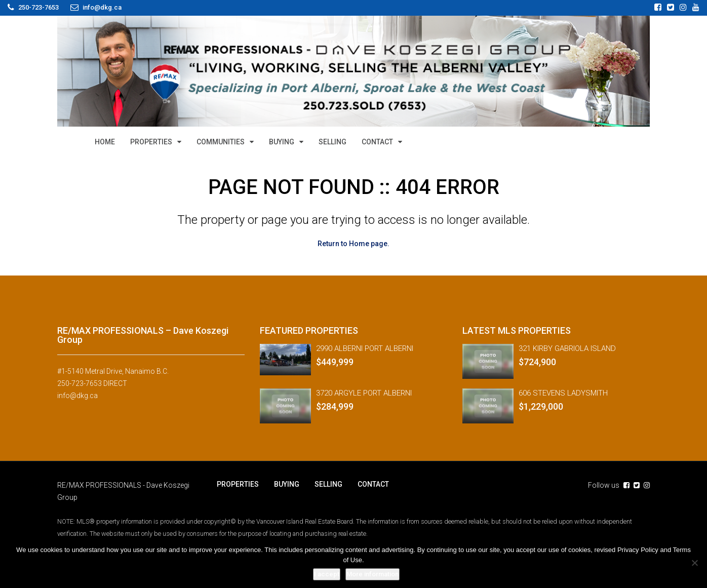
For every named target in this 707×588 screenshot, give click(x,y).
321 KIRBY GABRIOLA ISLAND (567, 348)
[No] (694, 563)
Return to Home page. (354, 244)
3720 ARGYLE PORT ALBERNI (364, 393)
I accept (327, 574)
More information (372, 574)
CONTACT (377, 142)
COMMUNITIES (221, 142)
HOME (105, 142)
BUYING (282, 142)
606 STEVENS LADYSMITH (563, 393)
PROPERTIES (151, 142)
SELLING (332, 142)
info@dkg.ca (77, 396)
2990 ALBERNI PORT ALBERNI (365, 348)
